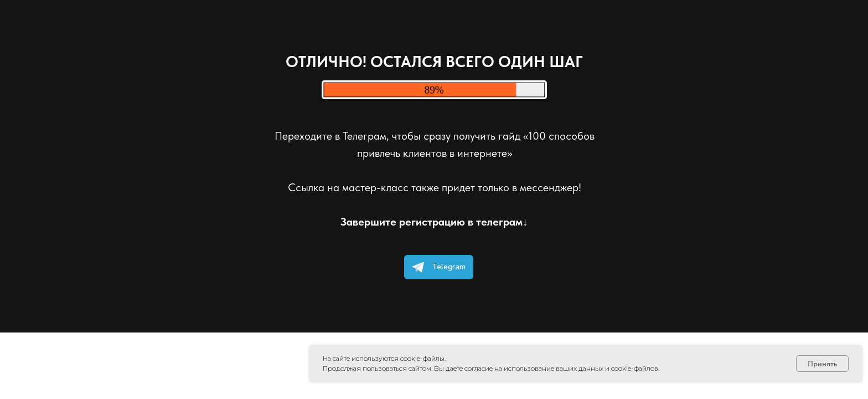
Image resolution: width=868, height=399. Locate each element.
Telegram (436, 267)
